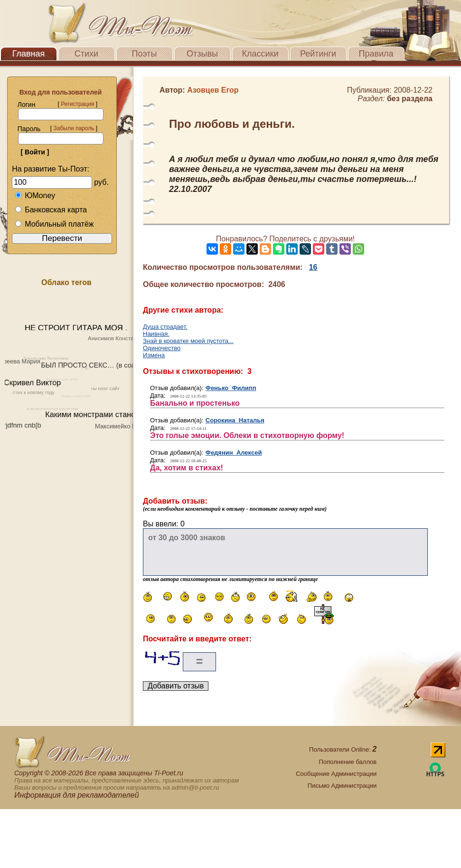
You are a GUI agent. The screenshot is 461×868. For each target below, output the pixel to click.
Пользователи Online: (343, 749)
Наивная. (156, 334)
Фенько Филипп (231, 388)
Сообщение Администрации (336, 774)
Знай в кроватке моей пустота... (188, 341)
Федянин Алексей (234, 453)
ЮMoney (35, 196)
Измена (154, 355)
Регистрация (77, 104)
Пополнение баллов (348, 762)
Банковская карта (51, 210)
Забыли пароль (74, 128)
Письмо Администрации (342, 786)
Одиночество (162, 348)
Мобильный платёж (54, 224)
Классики (260, 54)
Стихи (86, 54)
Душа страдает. (165, 327)
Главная (29, 54)
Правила (376, 54)
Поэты (145, 54)
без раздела (410, 99)
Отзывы (202, 54)
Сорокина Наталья (235, 420)
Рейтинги (318, 54)
